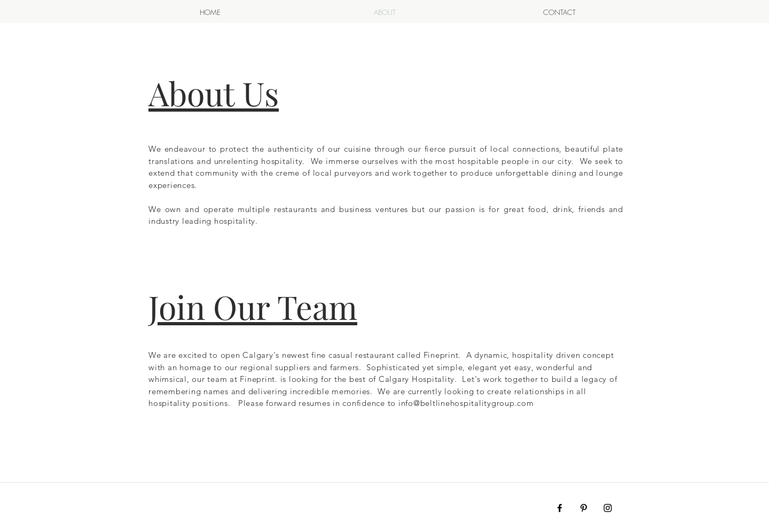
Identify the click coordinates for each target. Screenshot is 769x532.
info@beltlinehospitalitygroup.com (466, 403)
